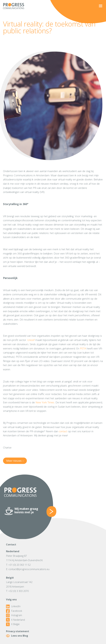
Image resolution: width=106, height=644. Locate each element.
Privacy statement (18, 631)
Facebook (14, 611)
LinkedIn (13, 606)
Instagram (14, 615)
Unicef (31, 340)
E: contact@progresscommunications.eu (28, 569)
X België (13, 624)
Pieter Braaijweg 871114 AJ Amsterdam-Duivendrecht (24, 558)
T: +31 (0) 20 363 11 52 (18, 565)
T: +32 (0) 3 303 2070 (17, 591)
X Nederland (15, 620)
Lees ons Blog (17, 636)
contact (63, 431)
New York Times (45, 402)
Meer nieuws (15, 461)
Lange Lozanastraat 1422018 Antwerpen (19, 584)
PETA (83, 348)
